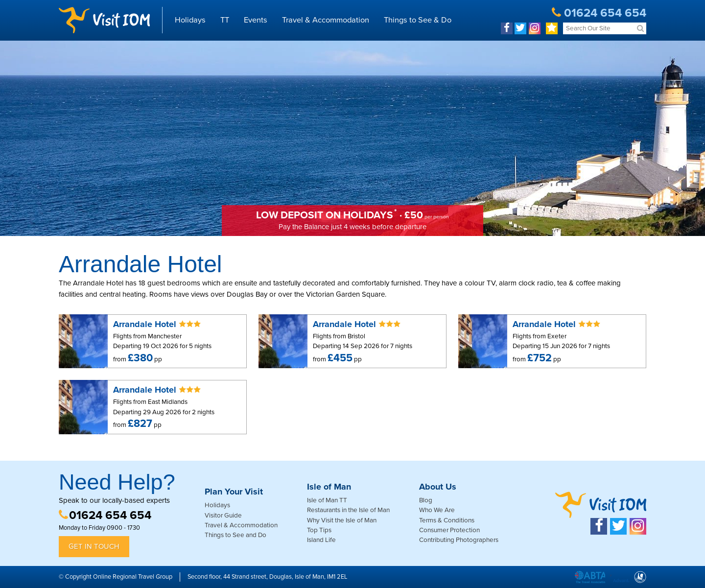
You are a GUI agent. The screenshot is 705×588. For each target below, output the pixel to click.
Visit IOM (104, 20)
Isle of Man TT (327, 500)
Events (256, 20)
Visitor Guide (223, 516)
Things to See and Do (235, 535)
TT (225, 20)
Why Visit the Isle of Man (342, 520)
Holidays (190, 20)
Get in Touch (94, 546)
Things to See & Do (418, 20)
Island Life (321, 540)
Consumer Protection (449, 530)
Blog (426, 500)
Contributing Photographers (459, 540)
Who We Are (437, 510)
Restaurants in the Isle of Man (348, 510)
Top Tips (319, 530)
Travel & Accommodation (326, 20)
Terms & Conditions (447, 520)
